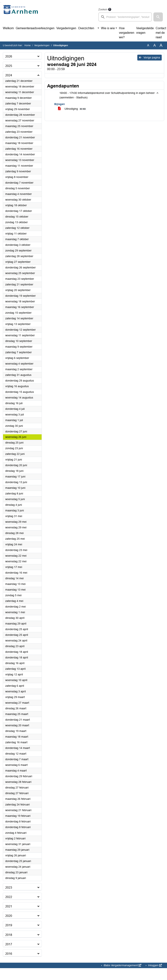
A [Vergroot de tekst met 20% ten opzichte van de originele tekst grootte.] (155, 45)
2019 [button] (9, 925)
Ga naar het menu (1, 2)
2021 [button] (9, 906)
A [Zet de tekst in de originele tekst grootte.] (148, 45)
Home (28, 45)
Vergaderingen (66, 28)
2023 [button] (9, 888)
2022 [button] (9, 897)
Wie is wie (108, 28)
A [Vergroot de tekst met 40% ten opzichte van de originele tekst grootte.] (161, 45)
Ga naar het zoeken (0, 2)
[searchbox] (125, 17)
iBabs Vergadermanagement (122, 965)
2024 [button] (9, 75)
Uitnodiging (73, 109)
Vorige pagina (150, 57)
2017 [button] (9, 944)
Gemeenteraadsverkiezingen (35, 28)
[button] (158, 17)
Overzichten (86, 28)
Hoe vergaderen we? (127, 33)
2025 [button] (9, 66)
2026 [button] (9, 56)
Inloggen (155, 965)
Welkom (8, 28)
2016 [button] (9, 954)
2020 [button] (9, 916)
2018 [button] (9, 935)
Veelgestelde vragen (145, 30)
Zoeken (103, 9)
